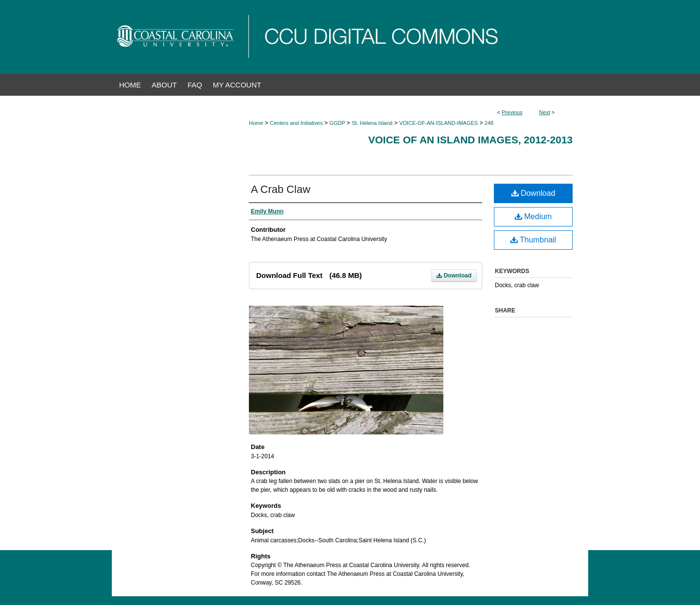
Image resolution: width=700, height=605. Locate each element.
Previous (512, 112)
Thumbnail (533, 240)
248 (489, 123)
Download (454, 276)
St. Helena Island (372, 123)
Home (256, 123)
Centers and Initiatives (296, 123)
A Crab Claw (280, 189)
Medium (533, 216)
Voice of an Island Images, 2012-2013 (470, 140)
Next (545, 112)
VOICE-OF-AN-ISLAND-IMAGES (438, 123)
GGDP (337, 123)
